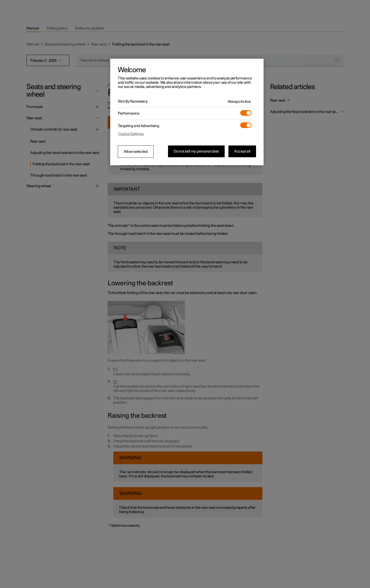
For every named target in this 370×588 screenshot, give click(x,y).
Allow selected (136, 152)
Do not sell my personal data (196, 151)
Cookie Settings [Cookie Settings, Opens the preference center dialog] (131, 134)
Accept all (242, 151)
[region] (187, 112)
